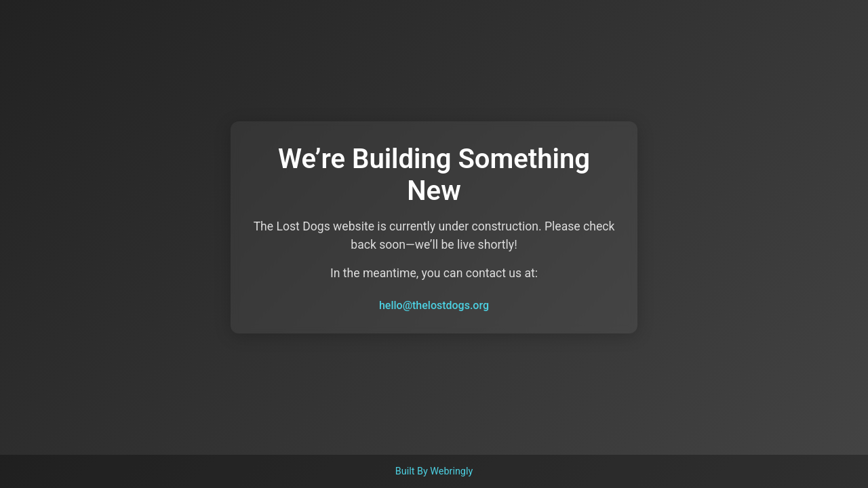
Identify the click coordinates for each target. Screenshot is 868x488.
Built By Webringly (434, 471)
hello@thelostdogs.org (434, 305)
